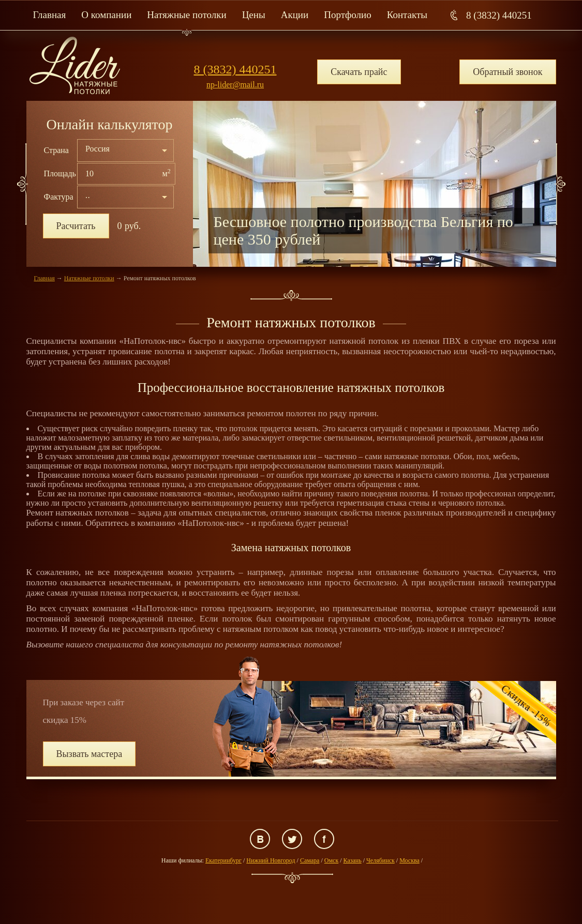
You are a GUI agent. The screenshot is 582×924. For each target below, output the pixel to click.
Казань (353, 860)
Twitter (292, 839)
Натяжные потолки (186, 15)
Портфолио (347, 15)
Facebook (324, 839)
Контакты (407, 15)
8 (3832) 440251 (499, 15)
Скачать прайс (359, 72)
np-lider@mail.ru (235, 85)
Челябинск (380, 860)
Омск (331, 860)
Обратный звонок (508, 72)
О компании (106, 15)
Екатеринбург (223, 860)
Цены (254, 15)
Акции (295, 15)
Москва (409, 860)
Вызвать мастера (89, 754)
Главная (50, 15)
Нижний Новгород (271, 860)
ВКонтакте (260, 839)
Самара (310, 860)
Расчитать (76, 226)
